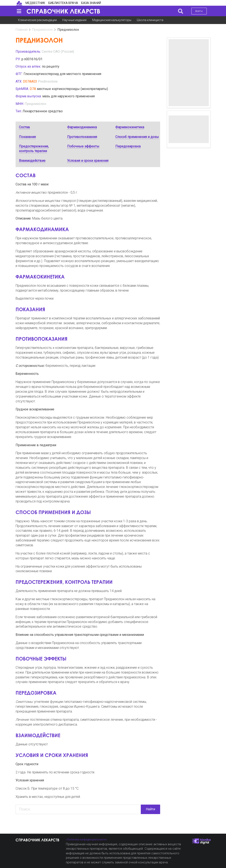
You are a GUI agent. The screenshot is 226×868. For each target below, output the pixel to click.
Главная (22, 30)
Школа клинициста (150, 20)
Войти (199, 11)
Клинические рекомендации (37, 20)
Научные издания (74, 20)
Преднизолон (42, 30)
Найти (150, 809)
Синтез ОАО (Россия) (58, 52)
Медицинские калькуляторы (112, 20)
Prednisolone (48, 81)
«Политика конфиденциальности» (86, 839)
